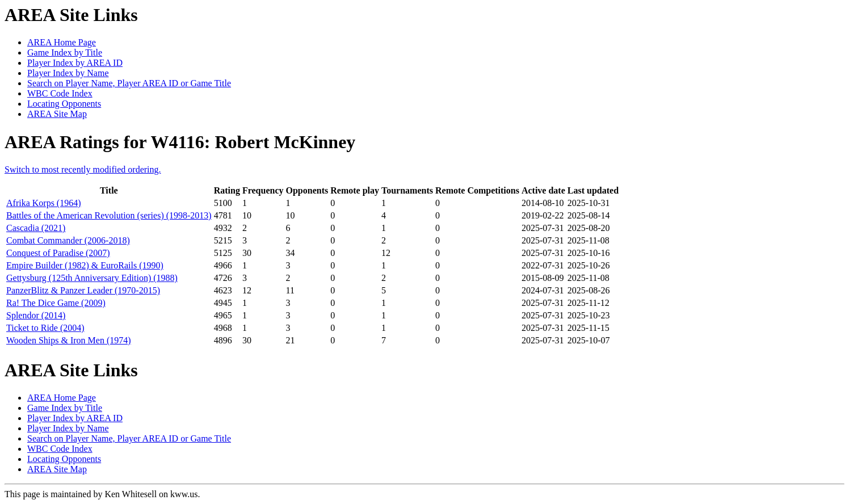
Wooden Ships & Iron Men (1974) (69, 340)
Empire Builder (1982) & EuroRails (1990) (85, 265)
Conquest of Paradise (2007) (58, 253)
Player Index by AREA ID (75, 63)
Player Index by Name (68, 73)
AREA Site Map (57, 114)
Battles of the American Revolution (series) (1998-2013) (109, 215)
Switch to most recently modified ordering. (83, 169)
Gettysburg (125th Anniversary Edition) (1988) (92, 278)
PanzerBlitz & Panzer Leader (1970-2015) (83, 290)
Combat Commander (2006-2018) (68, 240)
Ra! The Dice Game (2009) (56, 303)
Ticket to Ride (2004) (45, 328)
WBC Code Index (60, 93)
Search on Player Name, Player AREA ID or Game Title (129, 83)
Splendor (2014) (36, 315)
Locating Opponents (64, 104)
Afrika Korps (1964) (44, 203)
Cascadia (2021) (36, 228)
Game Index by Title (65, 52)
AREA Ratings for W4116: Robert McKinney (180, 142)
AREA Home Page (62, 42)
